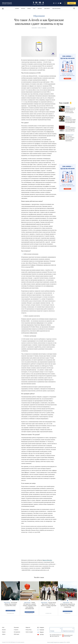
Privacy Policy (29, 630)
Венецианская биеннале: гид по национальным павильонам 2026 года (70, 129)
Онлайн (17, 9)
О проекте (16, 630)
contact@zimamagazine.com (56, 635)
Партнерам (16, 627)
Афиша (29, 9)
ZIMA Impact (47, 9)
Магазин (40, 9)
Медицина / (68, 107)
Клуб (34, 9)
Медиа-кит (28, 627)
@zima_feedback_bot (54, 636)
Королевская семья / (70, 135)
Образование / (7, 603)
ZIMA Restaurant (56, 9)
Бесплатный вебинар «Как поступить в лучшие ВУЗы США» (11, 604)
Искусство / (68, 117)
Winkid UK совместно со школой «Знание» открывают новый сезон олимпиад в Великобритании (30, 606)
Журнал (23, 9)
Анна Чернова (42, 28)
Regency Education (47, 560)
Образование (39, 16)
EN (66, 3)
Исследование (17, 632)
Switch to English (29, 632)
